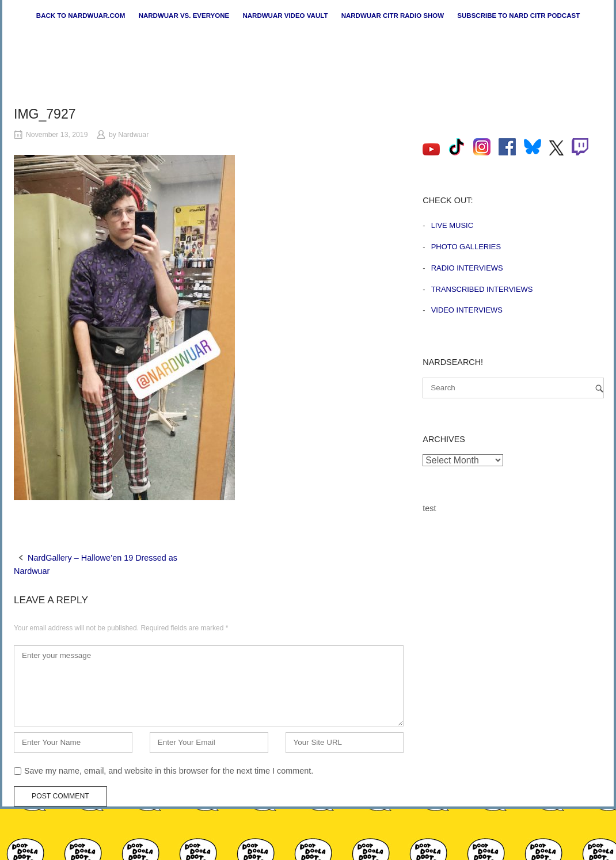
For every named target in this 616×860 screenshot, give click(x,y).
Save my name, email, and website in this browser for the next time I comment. (169, 771)
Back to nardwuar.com (81, 16)
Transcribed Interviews (482, 289)
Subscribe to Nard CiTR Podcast (518, 16)
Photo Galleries (466, 247)
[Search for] (513, 388)
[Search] (599, 388)
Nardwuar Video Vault (285, 16)
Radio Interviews (467, 268)
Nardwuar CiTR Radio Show (393, 16)
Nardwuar (133, 135)
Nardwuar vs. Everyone (184, 16)
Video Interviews (467, 310)
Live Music (452, 225)
